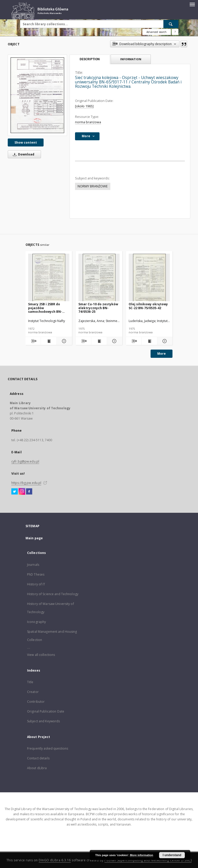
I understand (172, 855)
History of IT (36, 584)
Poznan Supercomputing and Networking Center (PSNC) (148, 860)
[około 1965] (84, 106)
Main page (34, 538)
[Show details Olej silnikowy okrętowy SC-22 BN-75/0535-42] (164, 341)
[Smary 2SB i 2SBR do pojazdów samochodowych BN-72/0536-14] (49, 278)
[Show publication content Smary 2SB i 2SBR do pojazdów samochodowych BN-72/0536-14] (49, 341)
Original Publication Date (46, 711)
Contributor (36, 702)
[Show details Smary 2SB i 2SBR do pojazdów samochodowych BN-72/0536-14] (64, 341)
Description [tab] (90, 59)
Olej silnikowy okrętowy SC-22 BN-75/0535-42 (148, 306)
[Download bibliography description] (33, 341)
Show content (26, 142)
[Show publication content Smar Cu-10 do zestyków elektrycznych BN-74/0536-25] (99, 341)
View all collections (41, 655)
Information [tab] (131, 59)
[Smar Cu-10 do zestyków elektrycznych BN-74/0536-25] (99, 278)
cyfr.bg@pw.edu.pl (25, 461)
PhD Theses (36, 574)
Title (30, 682)
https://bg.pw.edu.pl (26, 483)
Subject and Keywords (43, 721)
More (162, 354)
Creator (33, 692)
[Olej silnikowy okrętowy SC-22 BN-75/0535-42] (149, 278)
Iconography (36, 622)
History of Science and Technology (53, 594)
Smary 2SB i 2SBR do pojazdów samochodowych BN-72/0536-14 (45, 308)
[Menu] (192, 4)
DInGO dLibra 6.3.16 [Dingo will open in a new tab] (55, 860)
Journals (33, 565)
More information (142, 855)
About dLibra (37, 768)
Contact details (38, 758)
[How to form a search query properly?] (175, 32)
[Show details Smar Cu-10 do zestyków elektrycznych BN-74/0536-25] (114, 341)
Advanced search (156, 32)
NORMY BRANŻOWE (93, 186)
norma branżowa (88, 122)
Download (23, 154)
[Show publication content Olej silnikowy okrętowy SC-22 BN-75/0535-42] (149, 341)
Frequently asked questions (48, 748)
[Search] (171, 24)
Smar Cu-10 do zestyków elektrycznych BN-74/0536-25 (98, 308)
